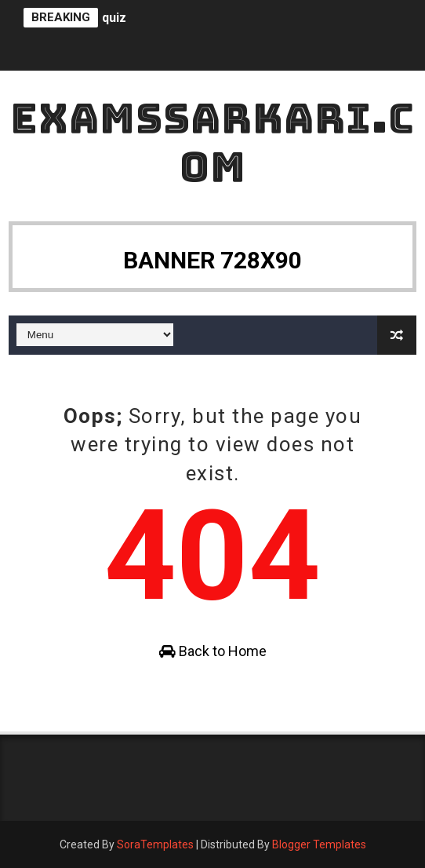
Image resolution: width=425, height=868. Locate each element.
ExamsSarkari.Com (212, 142)
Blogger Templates (319, 844)
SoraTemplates (155, 844)
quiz (114, 18)
